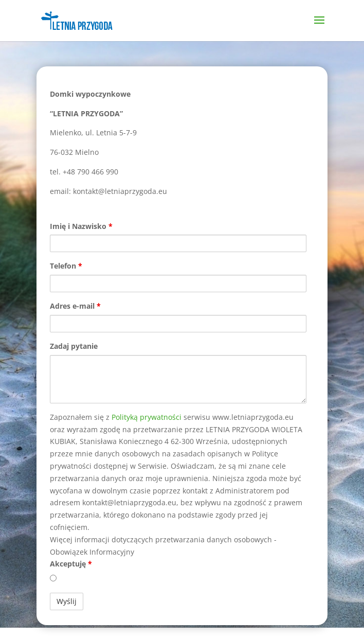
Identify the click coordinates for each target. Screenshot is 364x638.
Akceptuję (71, 564)
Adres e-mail (75, 306)
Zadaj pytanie (74, 346)
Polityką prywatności (147, 417)
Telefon (66, 266)
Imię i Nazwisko (81, 226)
